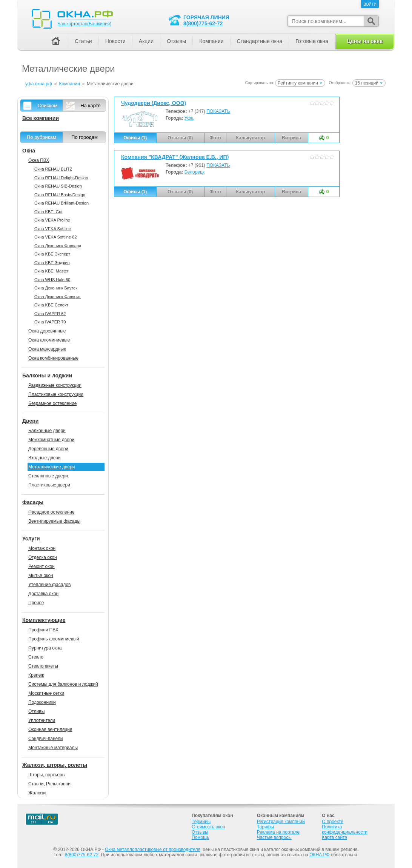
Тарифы (265, 827)
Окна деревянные (47, 331)
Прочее (36, 603)
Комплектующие (44, 620)
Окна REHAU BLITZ (53, 169)
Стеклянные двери (48, 476)
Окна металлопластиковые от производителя (153, 850)
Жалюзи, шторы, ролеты (55, 765)
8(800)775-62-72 (203, 23)
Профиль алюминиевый (54, 639)
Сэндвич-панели (46, 739)
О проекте (333, 822)
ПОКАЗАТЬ (218, 111)
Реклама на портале (278, 832)
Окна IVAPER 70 (50, 322)
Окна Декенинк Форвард (58, 246)
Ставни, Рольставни (49, 784)
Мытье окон (41, 576)
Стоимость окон (208, 827)
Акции (146, 41)
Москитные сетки (46, 693)
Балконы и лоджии (47, 376)
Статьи (83, 41)
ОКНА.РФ (319, 855)
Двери (30, 421)
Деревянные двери (48, 449)
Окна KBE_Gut (48, 212)
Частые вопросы (274, 837)
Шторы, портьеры (47, 775)
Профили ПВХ (43, 630)
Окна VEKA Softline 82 (55, 237)
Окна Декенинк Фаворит (58, 297)
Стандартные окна (260, 41)
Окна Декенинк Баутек (56, 288)
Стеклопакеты (43, 666)
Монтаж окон (42, 548)
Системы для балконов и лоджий (63, 684)
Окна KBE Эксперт (52, 254)
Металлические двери (51, 467)
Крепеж (36, 675)
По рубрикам (42, 137)
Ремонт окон (42, 566)
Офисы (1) (135, 138)
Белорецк (194, 172)
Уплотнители (42, 720)
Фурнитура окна (45, 648)
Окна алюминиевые (49, 340)
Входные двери (45, 458)
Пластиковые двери (49, 485)
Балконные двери (47, 431)
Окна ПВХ (39, 160)
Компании (211, 41)
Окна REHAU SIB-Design (58, 186)
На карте (90, 105)
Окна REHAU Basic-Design (60, 195)
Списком (48, 105)
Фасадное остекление (51, 512)
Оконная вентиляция (50, 729)
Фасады (33, 502)
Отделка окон (43, 557)
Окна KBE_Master (51, 271)
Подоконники (42, 702)
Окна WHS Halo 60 (52, 280)
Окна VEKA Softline (53, 229)
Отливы (36, 711)
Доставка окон (43, 594)
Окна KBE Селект (51, 305)
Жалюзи (37, 793)
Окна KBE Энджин (52, 263)
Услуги (31, 539)
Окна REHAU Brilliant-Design (61, 203)
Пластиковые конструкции (56, 394)
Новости (115, 41)
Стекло (36, 657)
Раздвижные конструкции (55, 385)
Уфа (189, 118)
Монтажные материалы (53, 748)
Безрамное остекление (52, 403)
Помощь (200, 837)
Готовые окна (312, 41)
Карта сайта (334, 837)
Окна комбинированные (53, 358)
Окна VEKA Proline (52, 220)
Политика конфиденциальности (345, 830)
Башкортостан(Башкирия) (84, 24)
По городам (85, 137)
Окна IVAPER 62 (50, 314)
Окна (29, 151)
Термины (201, 822)
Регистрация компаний (281, 822)
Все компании (41, 118)
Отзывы (176, 41)
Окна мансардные (47, 349)
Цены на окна (365, 41)
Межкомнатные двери (51, 440)
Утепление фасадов (49, 585)
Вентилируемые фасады (54, 521)
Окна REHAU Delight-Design (61, 178)
